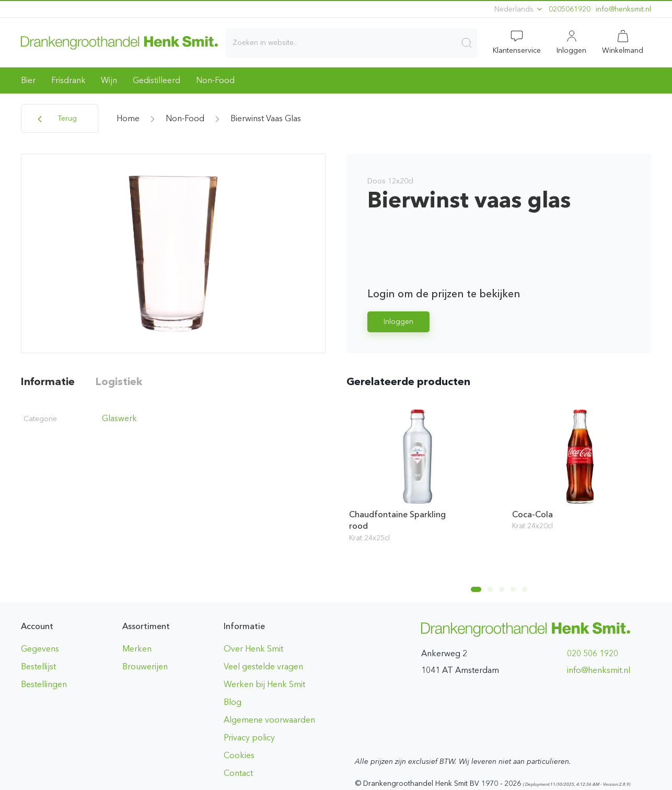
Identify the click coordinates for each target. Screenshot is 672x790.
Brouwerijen (145, 666)
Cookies (239, 755)
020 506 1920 (593, 653)
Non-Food (215, 80)
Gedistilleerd (157, 80)
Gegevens (40, 649)
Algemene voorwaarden (269, 720)
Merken (137, 649)
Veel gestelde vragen (263, 666)
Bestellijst (38, 666)
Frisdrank (68, 80)
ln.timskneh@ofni (623, 9)
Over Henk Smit (253, 649)
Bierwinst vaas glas (266, 118)
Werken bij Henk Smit (264, 684)
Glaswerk (119, 418)
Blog (233, 702)
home (128, 118)
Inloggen (398, 322)
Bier (28, 80)
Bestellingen (44, 684)
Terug (56, 119)
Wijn (109, 80)
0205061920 (570, 9)
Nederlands (519, 9)
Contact (238, 773)
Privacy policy (249, 737)
